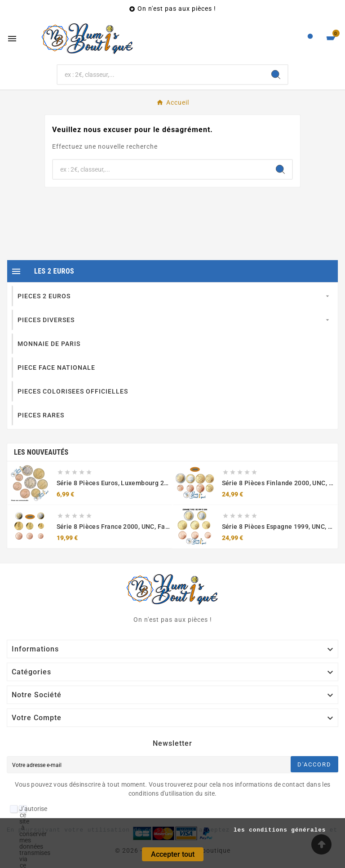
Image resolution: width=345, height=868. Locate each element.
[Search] (276, 75)
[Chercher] (161, 75)
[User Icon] (310, 38)
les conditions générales (280, 830)
